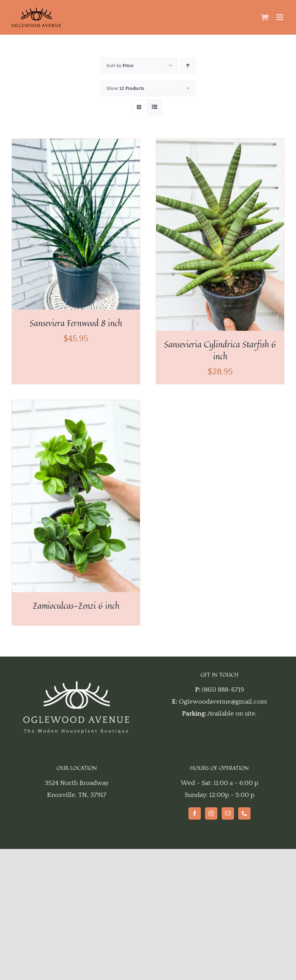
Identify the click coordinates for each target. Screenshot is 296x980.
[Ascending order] (188, 66)
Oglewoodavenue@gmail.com (223, 702)
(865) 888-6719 (223, 690)
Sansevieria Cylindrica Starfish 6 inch (220, 350)
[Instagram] (211, 813)
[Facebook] (195, 813)
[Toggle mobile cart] (265, 17)
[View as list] (154, 107)
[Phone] (244, 813)
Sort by (120, 66)
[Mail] (228, 813)
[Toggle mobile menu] (280, 17)
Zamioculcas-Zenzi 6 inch (76, 606)
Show (125, 88)
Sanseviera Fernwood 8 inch (76, 323)
